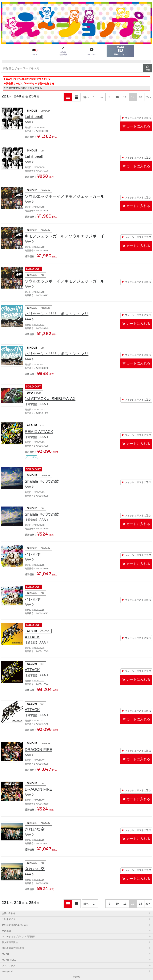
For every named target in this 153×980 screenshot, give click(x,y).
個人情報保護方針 (11, 942)
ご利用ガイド (9, 919)
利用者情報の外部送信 (13, 948)
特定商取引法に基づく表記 (15, 925)
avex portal (7, 971)
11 (125, 97)
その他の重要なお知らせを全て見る (23, 88)
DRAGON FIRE (39, 750)
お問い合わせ (9, 913)
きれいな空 (35, 829)
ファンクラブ (9, 966)
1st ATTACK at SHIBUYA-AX (50, 399)
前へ (86, 97)
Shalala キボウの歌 (42, 481)
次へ (148, 97)
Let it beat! (34, 117)
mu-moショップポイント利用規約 (19, 937)
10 (117, 97)
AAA (28, 122)
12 (133, 97)
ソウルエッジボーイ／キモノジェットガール (65, 196)
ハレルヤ (33, 554)
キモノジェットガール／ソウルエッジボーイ (65, 236)
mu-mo (5, 954)
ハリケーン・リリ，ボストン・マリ (57, 314)
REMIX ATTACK (39, 432)
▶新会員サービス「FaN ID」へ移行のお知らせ (29, 84)
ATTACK (32, 637)
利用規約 (6, 931)
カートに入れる (138, 126)
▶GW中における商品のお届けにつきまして (27, 79)
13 (140, 97)
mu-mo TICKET (10, 960)
